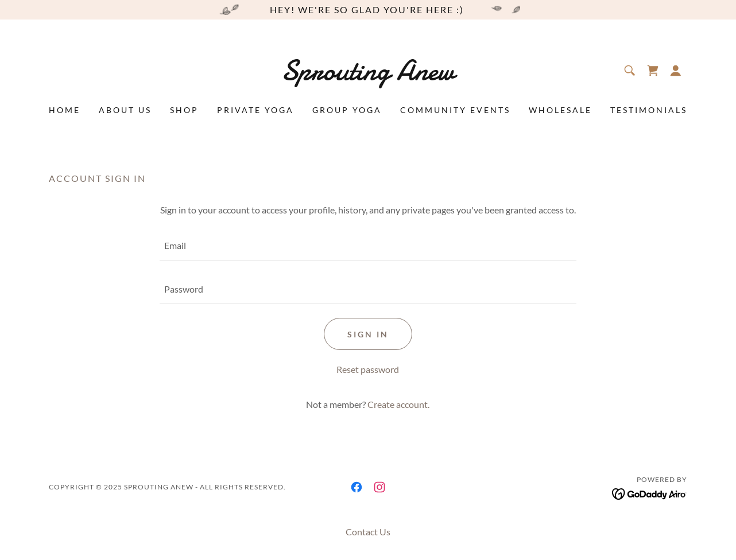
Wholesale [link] (560, 110)
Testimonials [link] (649, 110)
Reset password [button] (368, 369)
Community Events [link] (455, 110)
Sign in (368, 334)
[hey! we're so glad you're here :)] (368, 10)
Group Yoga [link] (347, 110)
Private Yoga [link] (255, 110)
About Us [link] (125, 110)
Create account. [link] (398, 404)
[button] (676, 71)
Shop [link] (184, 110)
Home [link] (65, 110)
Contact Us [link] (368, 532)
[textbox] (368, 246)
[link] (368, 76)
